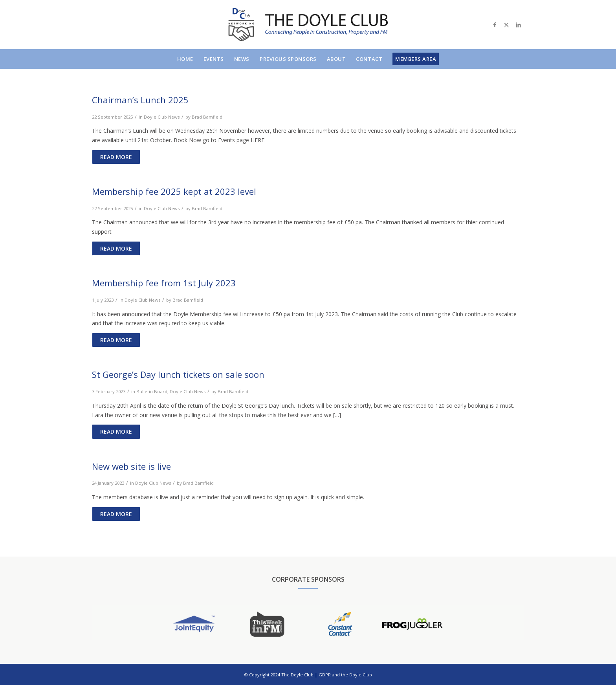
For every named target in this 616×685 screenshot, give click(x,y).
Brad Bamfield (207, 117)
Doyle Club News (162, 117)
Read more (116, 157)
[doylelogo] (308, 25)
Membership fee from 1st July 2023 (164, 283)
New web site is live (131, 466)
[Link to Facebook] (495, 25)
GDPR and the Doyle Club (345, 675)
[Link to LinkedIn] (518, 25)
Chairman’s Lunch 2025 (140, 100)
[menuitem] (185, 59)
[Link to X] (506, 25)
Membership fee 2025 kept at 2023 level (174, 191)
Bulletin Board (152, 391)
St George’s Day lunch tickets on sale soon (178, 374)
